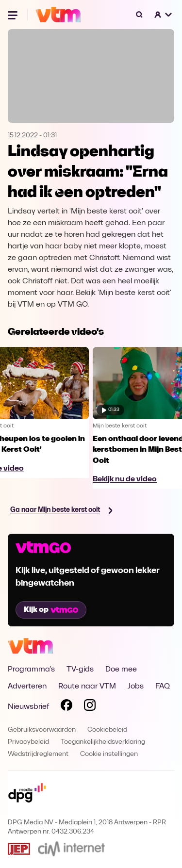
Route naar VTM (87, 687)
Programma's (31, 670)
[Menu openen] (14, 15)
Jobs (136, 687)
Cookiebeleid (107, 730)
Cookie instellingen (109, 754)
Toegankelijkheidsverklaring (103, 742)
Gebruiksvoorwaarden (42, 730)
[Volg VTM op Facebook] (66, 707)
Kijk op (51, 610)
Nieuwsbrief (28, 707)
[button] (164, 15)
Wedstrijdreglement (38, 754)
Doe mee (121, 670)
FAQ (163, 687)
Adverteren (27, 687)
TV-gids (80, 670)
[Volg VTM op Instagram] (90, 707)
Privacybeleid (28, 742)
